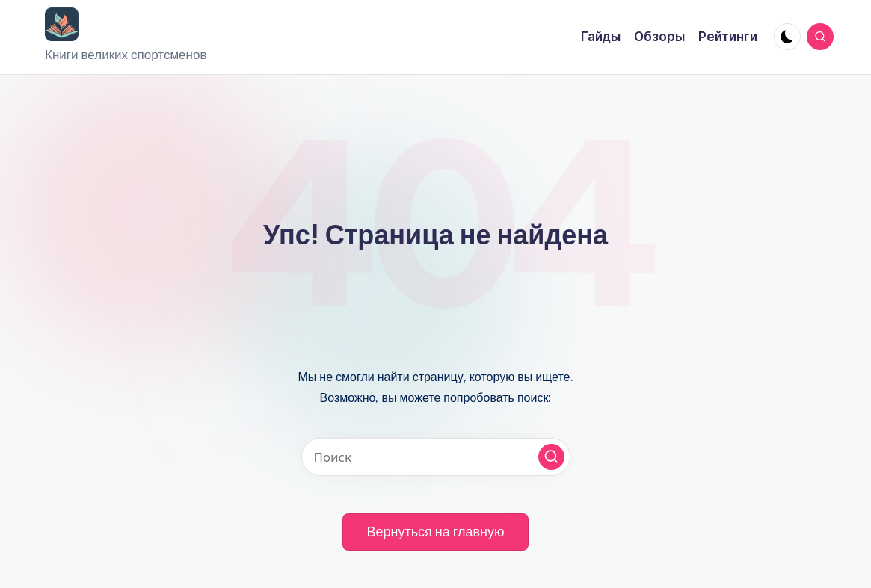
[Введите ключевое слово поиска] (436, 457)
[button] (551, 457)
